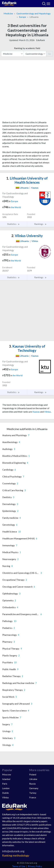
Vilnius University (27, 236)
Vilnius (48, 412)
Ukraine (33, 779)
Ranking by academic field (27, 48)
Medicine (8, 13)
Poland (33, 774)
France (33, 797)
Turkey (33, 793)
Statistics (13, 224)
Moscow (7, 774)
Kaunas (36, 412)
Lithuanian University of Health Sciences (27, 180)
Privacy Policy (35, 866)
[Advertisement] (27, 91)
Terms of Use (19, 866)
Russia (32, 784)
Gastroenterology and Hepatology (33, 13)
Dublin (5, 793)
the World (16, 207)
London (6, 788)
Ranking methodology (16, 855)
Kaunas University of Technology (27, 348)
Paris (5, 784)
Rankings (40, 224)
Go (49, 54)
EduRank (41, 40)
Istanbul (6, 779)
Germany (34, 788)
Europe (23, 17)
